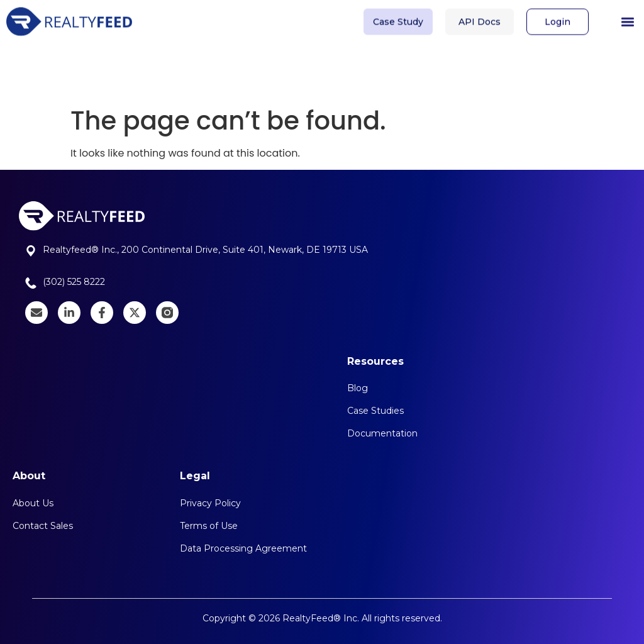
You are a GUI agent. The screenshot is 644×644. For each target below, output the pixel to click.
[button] (627, 19)
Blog (358, 388)
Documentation (382, 433)
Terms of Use (209, 526)
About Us (33, 503)
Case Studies (375, 411)
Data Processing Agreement (243, 548)
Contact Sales (43, 526)
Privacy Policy (210, 503)
